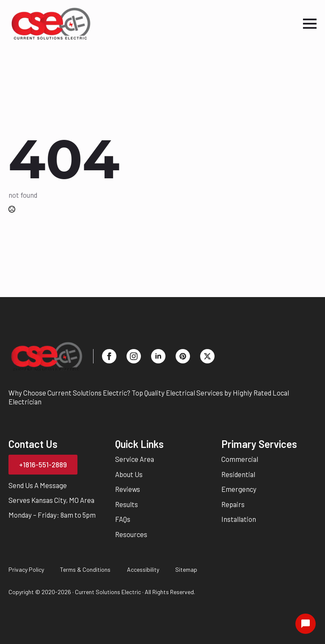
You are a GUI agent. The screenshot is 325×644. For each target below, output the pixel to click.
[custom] (183, 356)
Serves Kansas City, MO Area (51, 500)
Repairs (233, 504)
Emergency (239, 489)
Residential (238, 474)
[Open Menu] (310, 24)
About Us (129, 474)
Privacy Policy (26, 569)
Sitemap (186, 569)
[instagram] (134, 356)
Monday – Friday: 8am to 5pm (52, 515)
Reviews (128, 489)
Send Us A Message (38, 485)
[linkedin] (158, 356)
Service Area (135, 459)
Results (127, 504)
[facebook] (109, 356)
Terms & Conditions (85, 569)
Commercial (240, 459)
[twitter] (207, 356)
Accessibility (143, 569)
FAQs (123, 519)
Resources (131, 534)
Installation (239, 519)
